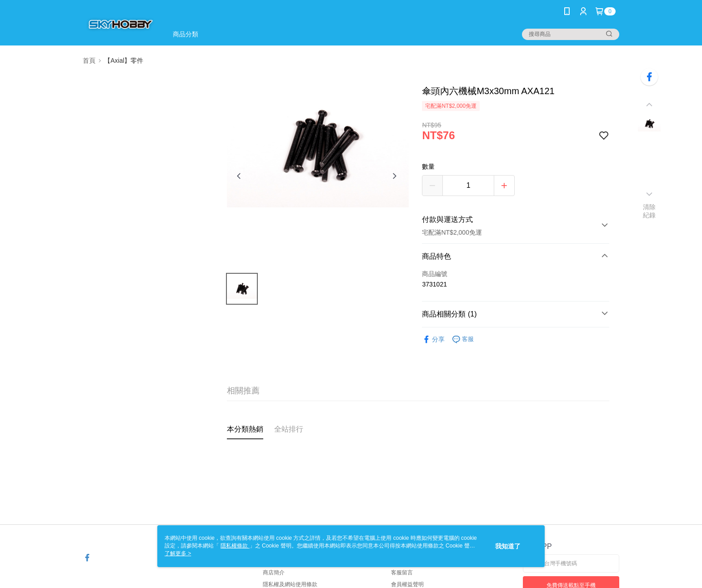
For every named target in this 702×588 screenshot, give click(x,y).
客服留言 (402, 573)
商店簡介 (274, 573)
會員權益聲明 (407, 584)
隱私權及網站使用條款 (290, 584)
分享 (433, 339)
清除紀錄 (649, 211)
